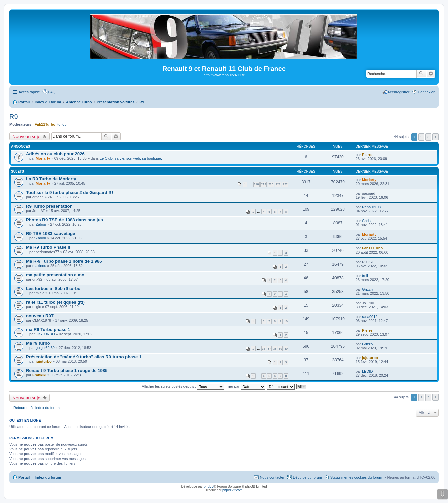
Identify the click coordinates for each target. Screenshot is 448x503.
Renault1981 (372, 207)
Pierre (367, 155)
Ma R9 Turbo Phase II (48, 247)
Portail (24, 102)
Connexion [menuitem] (426, 92)
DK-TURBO (45, 334)
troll (365, 276)
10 (286, 321)
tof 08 (62, 124)
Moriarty (43, 158)
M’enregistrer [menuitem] (399, 92)
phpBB (209, 486)
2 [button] (421, 137)
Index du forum (48, 477)
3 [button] (428, 137)
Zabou (41, 224)
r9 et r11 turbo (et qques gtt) (55, 302)
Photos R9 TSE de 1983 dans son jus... (66, 220)
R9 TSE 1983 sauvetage (51, 234)
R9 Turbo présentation (49, 206)
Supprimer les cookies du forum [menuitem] (356, 477)
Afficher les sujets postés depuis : (183, 386)
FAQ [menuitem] (52, 92)
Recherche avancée (431, 74)
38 (275, 349)
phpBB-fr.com (233, 490)
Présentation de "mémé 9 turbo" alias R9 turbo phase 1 (84, 357)
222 (285, 184)
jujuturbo (44, 361)
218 (257, 184)
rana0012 (370, 317)
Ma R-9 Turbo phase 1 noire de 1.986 (64, 261)
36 (264, 349)
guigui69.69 (45, 348)
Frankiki (39, 375)
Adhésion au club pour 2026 (55, 154)
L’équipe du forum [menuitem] (307, 477)
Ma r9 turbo (38, 343)
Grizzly (368, 289)
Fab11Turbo (45, 124)
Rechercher (421, 74)
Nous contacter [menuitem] (272, 477)
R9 (14, 117)
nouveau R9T (40, 316)
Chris (366, 221)
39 (280, 349)
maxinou (39, 266)
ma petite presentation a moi (56, 275)
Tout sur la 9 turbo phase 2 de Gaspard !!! (70, 193)
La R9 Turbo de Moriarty (51, 179)
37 (269, 349)
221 (278, 184)
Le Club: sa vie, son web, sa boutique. (131, 158)
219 (264, 184)
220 (271, 184)
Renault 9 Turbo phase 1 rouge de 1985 (67, 370)
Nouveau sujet (27, 136)
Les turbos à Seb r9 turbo (53, 288)
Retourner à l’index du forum (37, 408)
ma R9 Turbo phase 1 (48, 329)
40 (286, 349)
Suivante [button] (435, 137)
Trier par (245, 386)
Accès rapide (29, 92)
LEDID (367, 371)
